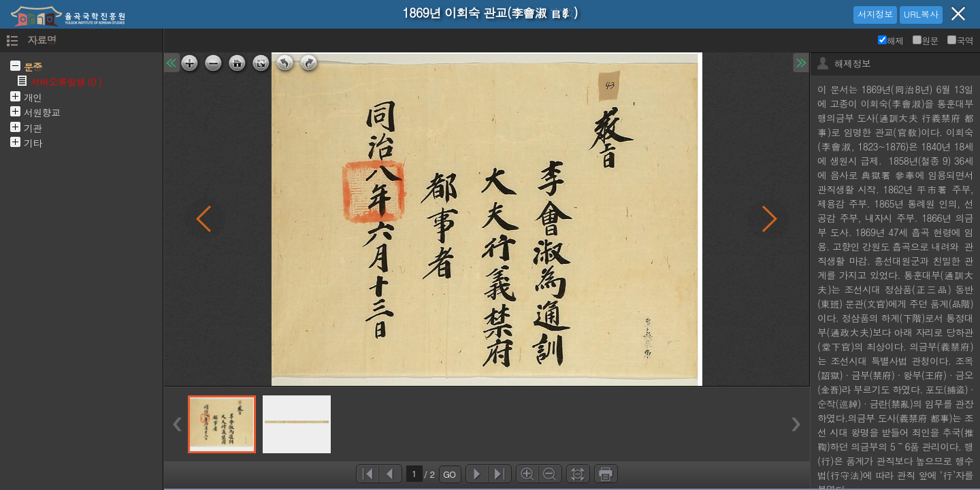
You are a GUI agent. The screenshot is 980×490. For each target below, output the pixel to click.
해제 (891, 40)
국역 (960, 40)
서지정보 (875, 14)
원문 (926, 40)
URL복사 (921, 14)
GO (449, 474)
